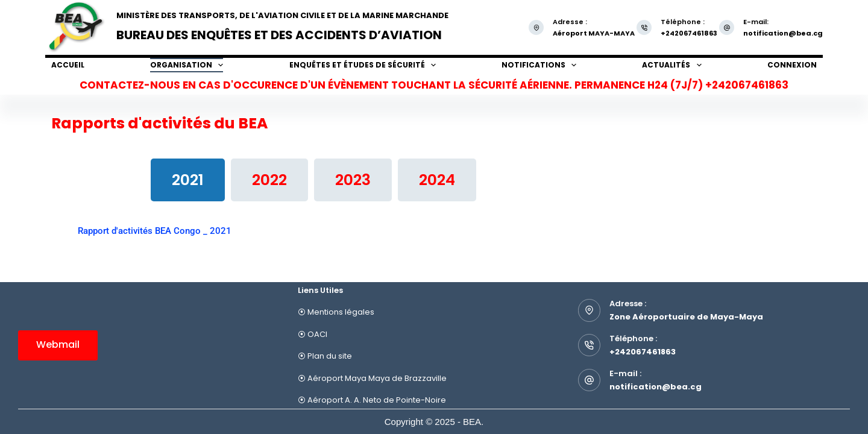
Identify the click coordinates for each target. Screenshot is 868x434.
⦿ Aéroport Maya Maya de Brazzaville (372, 378)
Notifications (539, 65)
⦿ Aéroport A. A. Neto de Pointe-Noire (372, 400)
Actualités (671, 65)
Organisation (187, 65)
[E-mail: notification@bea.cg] (727, 27)
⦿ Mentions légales (336, 312)
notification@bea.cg (783, 33)
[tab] (188, 180)
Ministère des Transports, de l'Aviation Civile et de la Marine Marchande (282, 15)
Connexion (792, 65)
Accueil (68, 65)
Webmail (58, 344)
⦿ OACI (313, 334)
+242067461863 (643, 352)
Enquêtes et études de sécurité (363, 65)
